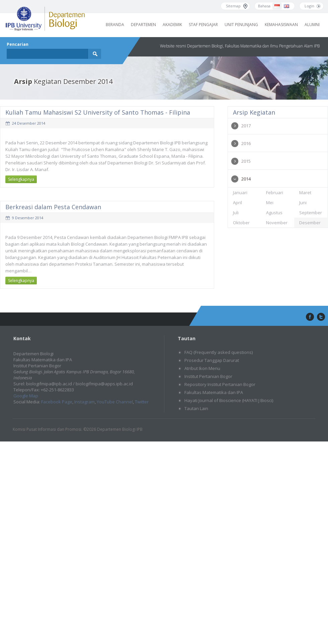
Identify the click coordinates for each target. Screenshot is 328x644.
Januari (240, 192)
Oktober (241, 223)
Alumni (312, 25)
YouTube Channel (115, 402)
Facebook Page (57, 402)
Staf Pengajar (203, 25)
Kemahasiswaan (281, 25)
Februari (275, 192)
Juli (236, 213)
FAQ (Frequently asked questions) (219, 352)
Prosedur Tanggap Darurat (212, 360)
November (277, 223)
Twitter (142, 402)
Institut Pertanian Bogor (208, 376)
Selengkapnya (21, 179)
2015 (246, 161)
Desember (310, 223)
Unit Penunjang (241, 25)
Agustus (274, 213)
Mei (270, 203)
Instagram (85, 402)
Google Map (26, 396)
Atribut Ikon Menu (202, 368)
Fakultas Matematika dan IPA (214, 392)
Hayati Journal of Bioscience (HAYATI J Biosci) (229, 400)
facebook (309, 317)
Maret (305, 192)
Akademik (172, 25)
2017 (246, 126)
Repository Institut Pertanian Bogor (220, 384)
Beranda (115, 25)
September (311, 213)
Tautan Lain (196, 408)
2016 (246, 143)
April (237, 203)
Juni (303, 203)
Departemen (143, 25)
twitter (321, 317)
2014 (246, 179)
